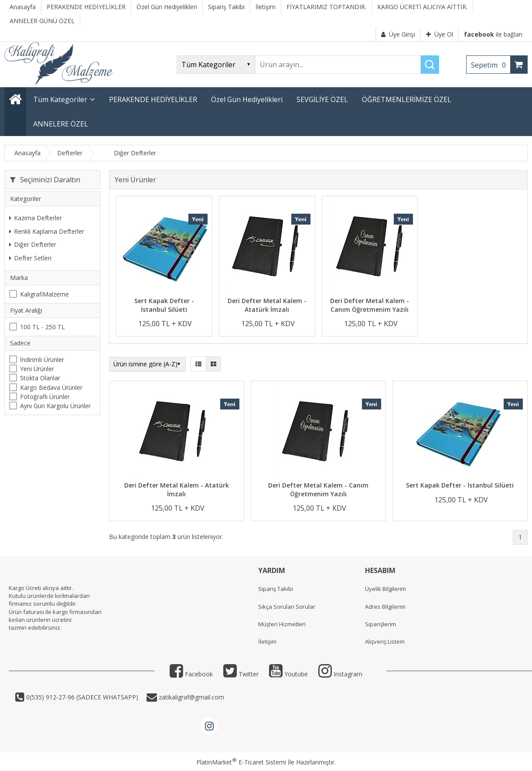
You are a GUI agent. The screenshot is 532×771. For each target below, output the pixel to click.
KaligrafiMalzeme (44, 294)
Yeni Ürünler (37, 369)
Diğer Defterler (33, 244)
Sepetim (491, 65)
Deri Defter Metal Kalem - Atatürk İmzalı (267, 305)
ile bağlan (493, 34)
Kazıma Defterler (36, 218)
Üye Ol (440, 34)
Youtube (288, 674)
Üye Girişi (398, 34)
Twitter (241, 674)
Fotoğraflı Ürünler (45, 397)
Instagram (340, 674)
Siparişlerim (380, 624)
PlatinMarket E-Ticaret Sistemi (241, 762)
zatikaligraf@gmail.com (191, 697)
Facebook (191, 674)
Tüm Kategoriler (60, 99)
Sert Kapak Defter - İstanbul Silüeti (164, 305)
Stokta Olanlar (40, 378)
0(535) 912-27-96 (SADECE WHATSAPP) (82, 697)
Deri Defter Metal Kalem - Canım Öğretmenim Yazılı (370, 305)
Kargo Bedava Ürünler (51, 387)
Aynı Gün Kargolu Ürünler (55, 406)
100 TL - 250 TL (43, 327)
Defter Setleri (30, 258)
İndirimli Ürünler (42, 360)
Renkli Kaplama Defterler (47, 231)
